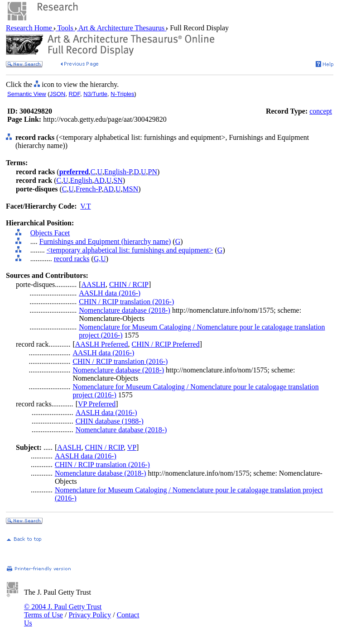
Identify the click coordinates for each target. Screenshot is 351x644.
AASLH (94, 284)
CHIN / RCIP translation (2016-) (126, 302)
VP (132, 447)
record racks (72, 259)
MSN (131, 189)
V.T (85, 206)
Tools (65, 28)
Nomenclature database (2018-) (125, 310)
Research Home (30, 28)
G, (97, 259)
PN (153, 172)
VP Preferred (97, 404)
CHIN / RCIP (129, 284)
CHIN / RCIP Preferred (166, 344)
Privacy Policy (90, 615)
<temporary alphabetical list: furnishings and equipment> (130, 250)
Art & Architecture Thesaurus (122, 28)
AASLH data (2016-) (110, 293)
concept (321, 111)
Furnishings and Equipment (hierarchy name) (105, 241)
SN (118, 180)
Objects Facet (50, 233)
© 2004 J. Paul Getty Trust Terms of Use (63, 611)
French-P (89, 189)
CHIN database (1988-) (110, 421)
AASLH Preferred (102, 344)
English (81, 180)
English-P (118, 172)
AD (99, 180)
